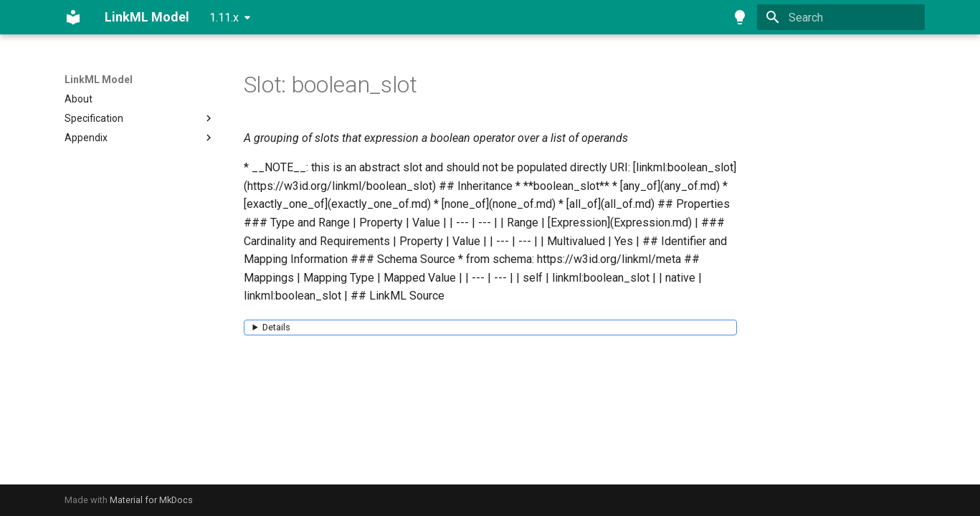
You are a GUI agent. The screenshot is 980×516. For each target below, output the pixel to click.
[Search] (841, 17)
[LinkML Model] (73, 17)
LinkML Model (99, 80)
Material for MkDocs (151, 500)
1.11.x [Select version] (224, 18)
